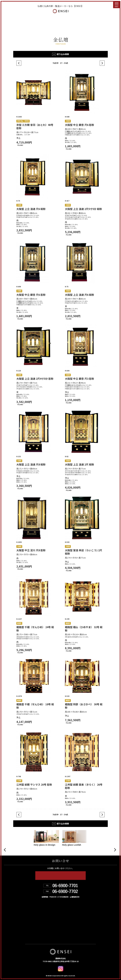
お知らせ (64, 921)
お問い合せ (33, 928)
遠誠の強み (33, 914)
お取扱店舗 (32, 921)
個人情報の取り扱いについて (42, 935)
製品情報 (64, 907)
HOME (29, 907)
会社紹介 (64, 914)
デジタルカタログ (71, 928)
